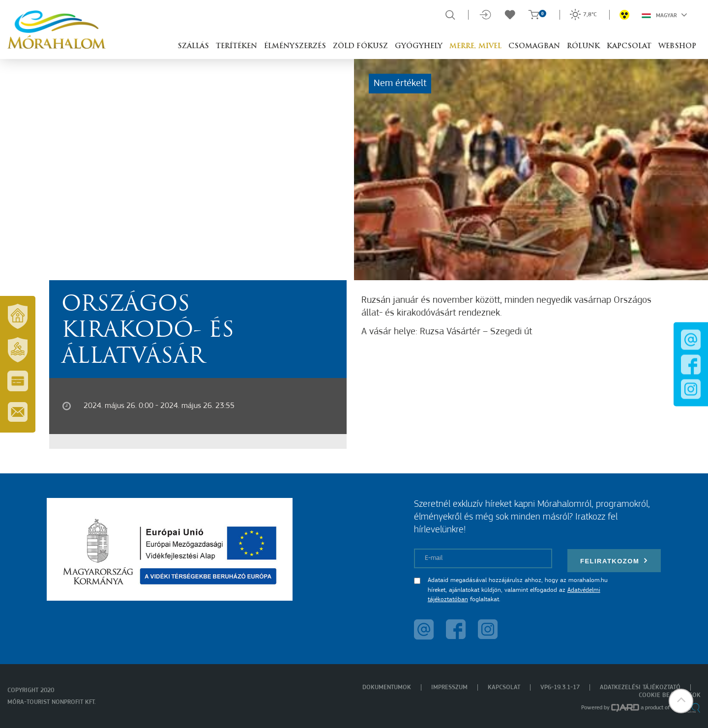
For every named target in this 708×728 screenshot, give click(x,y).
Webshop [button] (677, 46)
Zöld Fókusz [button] (360, 46)
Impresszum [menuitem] (449, 687)
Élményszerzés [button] (295, 46)
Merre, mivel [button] (475, 46)
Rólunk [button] (583, 46)
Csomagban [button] (534, 46)
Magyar (664, 15)
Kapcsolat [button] (629, 46)
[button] (681, 701)
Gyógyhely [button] (419, 46)
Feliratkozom (614, 561)
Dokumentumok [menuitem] (387, 687)
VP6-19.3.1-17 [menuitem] (560, 687)
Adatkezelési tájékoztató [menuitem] (640, 687)
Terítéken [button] (236, 46)
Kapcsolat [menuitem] (504, 687)
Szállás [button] (193, 46)
